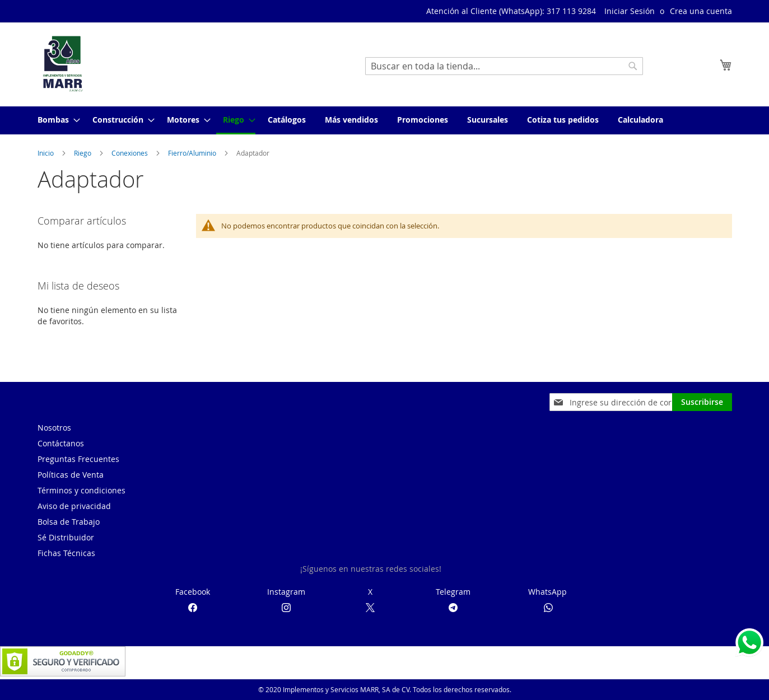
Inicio (46, 153)
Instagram (286, 592)
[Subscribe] (702, 402)
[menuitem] (55, 120)
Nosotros (54, 428)
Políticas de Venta (71, 475)
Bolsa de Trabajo (69, 522)
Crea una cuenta (701, 11)
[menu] (385, 120)
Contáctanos (61, 443)
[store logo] (63, 64)
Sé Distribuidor (66, 537)
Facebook (193, 592)
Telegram (453, 592)
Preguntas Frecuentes (78, 459)
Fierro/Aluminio (193, 153)
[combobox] (504, 66)
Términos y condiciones (81, 490)
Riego (83, 153)
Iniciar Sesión (630, 11)
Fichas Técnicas (66, 553)
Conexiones (131, 153)
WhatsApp (547, 592)
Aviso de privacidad (74, 506)
